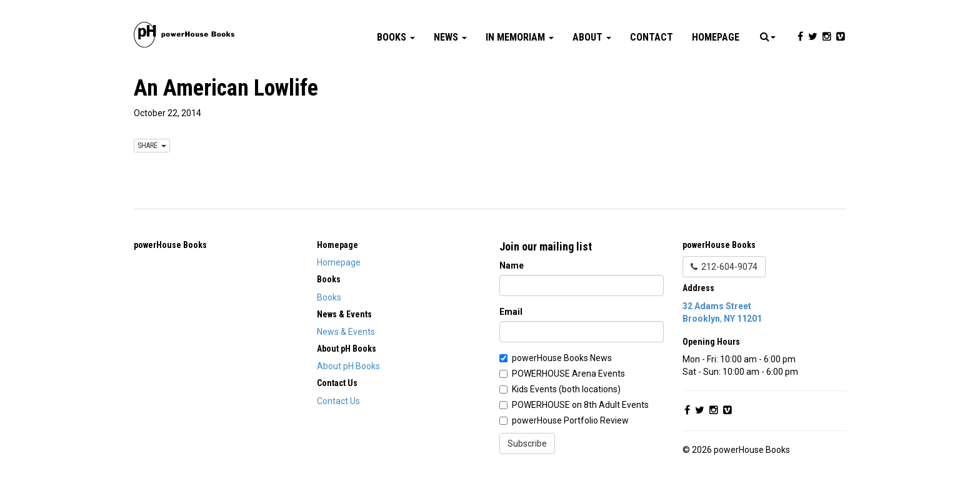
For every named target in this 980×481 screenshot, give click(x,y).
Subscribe (527, 444)
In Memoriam (520, 37)
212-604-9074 (724, 267)
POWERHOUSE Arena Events (568, 374)
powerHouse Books (170, 245)
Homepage (716, 37)
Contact (652, 37)
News (450, 37)
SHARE (152, 146)
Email (511, 312)
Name (512, 265)
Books (396, 37)
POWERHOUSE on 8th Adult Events (580, 405)
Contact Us (338, 401)
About (592, 37)
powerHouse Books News (562, 358)
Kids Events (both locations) (566, 389)
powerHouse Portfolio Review (570, 420)
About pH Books (348, 366)
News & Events (346, 332)
